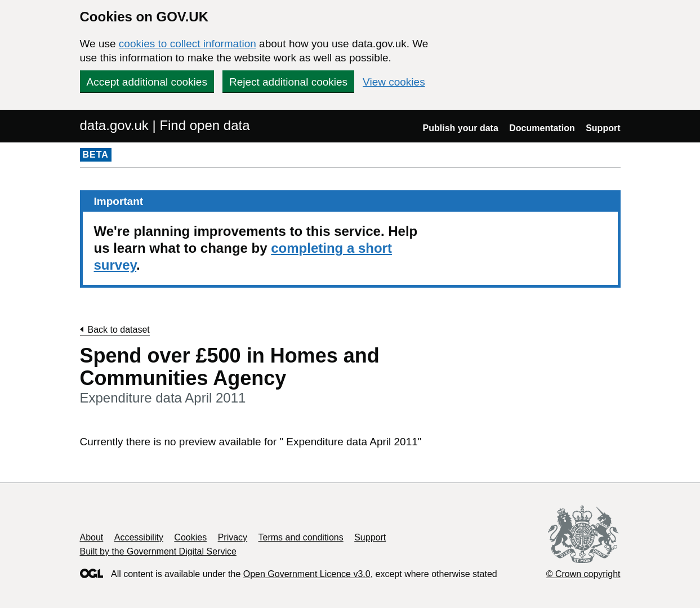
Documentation (542, 128)
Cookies (190, 537)
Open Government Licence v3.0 (307, 574)
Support (603, 128)
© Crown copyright (583, 574)
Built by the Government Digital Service (158, 551)
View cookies (394, 82)
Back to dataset (119, 330)
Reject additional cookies (288, 82)
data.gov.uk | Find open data (165, 125)
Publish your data (461, 128)
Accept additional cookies (147, 82)
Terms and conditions (301, 537)
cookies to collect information (188, 44)
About (92, 537)
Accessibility (139, 537)
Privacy (233, 537)
